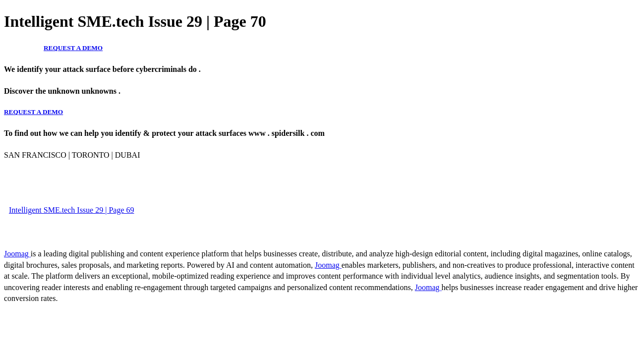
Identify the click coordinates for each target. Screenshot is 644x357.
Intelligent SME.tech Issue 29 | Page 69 (72, 210)
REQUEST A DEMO (73, 48)
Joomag (17, 254)
